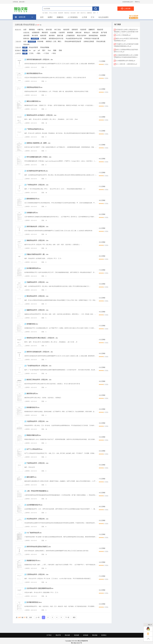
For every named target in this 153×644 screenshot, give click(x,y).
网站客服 (95, 635)
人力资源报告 (73, 17)
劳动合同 (32, 41)
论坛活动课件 (103, 17)
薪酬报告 (89, 13)
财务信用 (95, 33)
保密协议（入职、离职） (54, 41)
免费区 (50, 17)
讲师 (78, 13)
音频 (60, 50)
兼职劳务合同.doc (32, 394)
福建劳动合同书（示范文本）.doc (38, 310)
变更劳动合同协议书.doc (35, 87)
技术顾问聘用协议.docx (34, 602)
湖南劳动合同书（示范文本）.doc (38, 240)
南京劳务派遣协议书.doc (35, 73)
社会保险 (53, 33)
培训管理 (83, 30)
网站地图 (67, 635)
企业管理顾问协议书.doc (35, 505)
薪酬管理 (92, 30)
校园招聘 (61, 13)
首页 (42, 17)
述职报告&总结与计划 (56, 39)
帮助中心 (137, 2)
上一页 (38, 617)
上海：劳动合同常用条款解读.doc (38, 491)
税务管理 (43, 36)
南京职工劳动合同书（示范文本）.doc (39, 380)
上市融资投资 (70, 36)
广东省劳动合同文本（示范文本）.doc (39, 366)
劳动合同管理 (33, 47)
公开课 (84, 17)
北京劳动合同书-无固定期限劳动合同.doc (40, 588)
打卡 (93, 17)
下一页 (67, 617)
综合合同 (26, 44)
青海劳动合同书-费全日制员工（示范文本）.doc (42, 338)
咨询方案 (49, 30)
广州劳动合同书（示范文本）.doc (38, 185)
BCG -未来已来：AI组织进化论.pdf (126, 64)
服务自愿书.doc (32, 477)
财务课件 (103, 36)
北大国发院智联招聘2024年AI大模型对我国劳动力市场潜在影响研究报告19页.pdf (126, 57)
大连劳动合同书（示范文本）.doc (38, 421)
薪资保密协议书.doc (33, 199)
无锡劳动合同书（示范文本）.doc (38, 282)
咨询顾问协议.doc (32, 324)
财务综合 (26, 39)
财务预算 (70, 33)
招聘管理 (75, 30)
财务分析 (79, 33)
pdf (39, 50)
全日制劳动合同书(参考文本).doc (37, 171)
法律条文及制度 (89, 41)
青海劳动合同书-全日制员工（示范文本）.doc (41, 115)
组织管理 (66, 30)
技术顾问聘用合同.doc (34, 268)
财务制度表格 (93, 36)
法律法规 (35, 39)
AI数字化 (40, 30)
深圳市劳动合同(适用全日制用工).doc (39, 547)
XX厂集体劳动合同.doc (34, 533)
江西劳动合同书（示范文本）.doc (38, 574)
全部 (25, 30)
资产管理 (104, 33)
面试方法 (83, 13)
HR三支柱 (58, 30)
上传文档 (126, 8)
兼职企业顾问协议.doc (34, 101)
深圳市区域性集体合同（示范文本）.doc (40, 60)
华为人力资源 (53, 13)
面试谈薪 (73, 13)
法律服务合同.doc (32, 213)
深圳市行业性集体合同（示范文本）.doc (40, 352)
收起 (150, 625)
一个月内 (46, 53)
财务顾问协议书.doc (33, 407)
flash (49, 50)
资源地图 (76, 635)
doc (30, 50)
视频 (55, 50)
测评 (94, 13)
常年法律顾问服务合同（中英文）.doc (39, 157)
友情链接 (86, 635)
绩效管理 (100, 30)
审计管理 (35, 36)
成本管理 (26, 36)
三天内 (31, 53)
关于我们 (49, 635)
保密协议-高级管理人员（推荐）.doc (39, 143)
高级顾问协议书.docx (33, 561)
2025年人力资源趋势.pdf (123, 35)
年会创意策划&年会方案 (74, 39)
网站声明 (58, 635)
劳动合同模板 (45, 47)
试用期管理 (36, 33)
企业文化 (26, 33)
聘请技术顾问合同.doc (34, 435)
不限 (25, 50)
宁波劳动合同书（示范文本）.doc (38, 463)
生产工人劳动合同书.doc (35, 449)
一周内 (38, 53)
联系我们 (104, 635)
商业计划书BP (82, 36)
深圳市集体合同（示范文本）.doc (38, 227)
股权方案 (60, 36)
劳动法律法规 (101, 41)
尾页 (74, 617)
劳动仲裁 (40, 41)
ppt (34, 50)
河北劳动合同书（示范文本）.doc (38, 519)
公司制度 (43, 39)
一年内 (53, 53)
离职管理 (45, 33)
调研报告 (32, 30)
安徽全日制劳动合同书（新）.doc (38, 254)
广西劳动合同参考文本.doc (35, 129)
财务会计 (87, 33)
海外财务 (52, 36)
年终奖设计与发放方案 (92, 39)
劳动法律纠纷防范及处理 (73, 41)
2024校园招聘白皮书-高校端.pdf (126, 61)
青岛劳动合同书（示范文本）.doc (38, 296)
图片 (44, 50)
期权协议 (67, 13)
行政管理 (62, 33)
